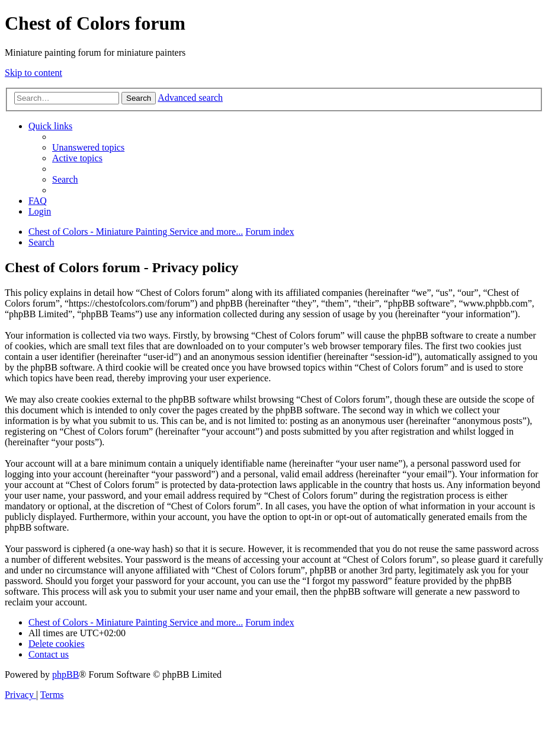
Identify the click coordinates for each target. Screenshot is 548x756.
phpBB (65, 674)
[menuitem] (88, 147)
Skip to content (33, 73)
